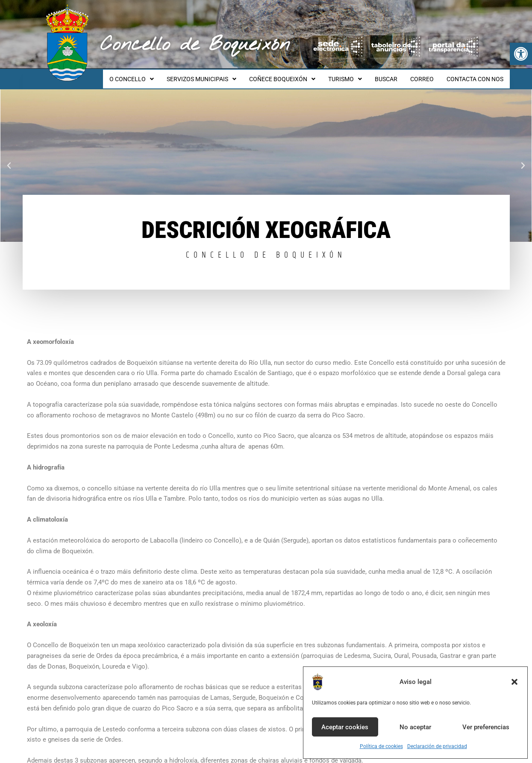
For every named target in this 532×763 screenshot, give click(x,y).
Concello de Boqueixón (195, 45)
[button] (521, 54)
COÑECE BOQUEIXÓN (294, 75)
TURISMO (354, 75)
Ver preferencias (486, 727)
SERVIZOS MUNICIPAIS (216, 75)
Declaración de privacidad (437, 746)
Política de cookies (381, 746)
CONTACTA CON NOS (476, 75)
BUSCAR (392, 75)
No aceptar (415, 727)
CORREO (426, 75)
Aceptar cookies (345, 727)
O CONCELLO (148, 75)
